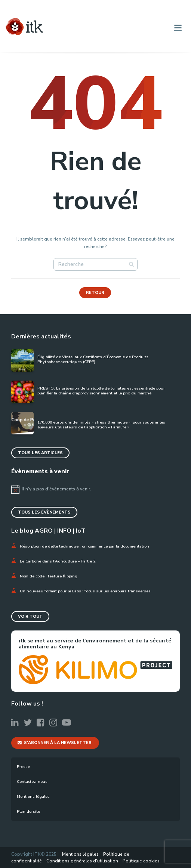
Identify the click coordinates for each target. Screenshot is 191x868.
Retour (95, 293)
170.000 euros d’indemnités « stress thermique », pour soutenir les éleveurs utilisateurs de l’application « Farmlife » (101, 425)
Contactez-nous (32, 782)
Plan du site (28, 811)
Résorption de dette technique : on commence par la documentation (84, 546)
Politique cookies (141, 861)
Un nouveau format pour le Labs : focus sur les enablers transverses (86, 591)
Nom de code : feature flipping (49, 576)
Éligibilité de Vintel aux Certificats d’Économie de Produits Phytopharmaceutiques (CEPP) (93, 360)
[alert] (95, 489)
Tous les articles (40, 453)
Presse (23, 767)
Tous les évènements (44, 512)
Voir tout (30, 616)
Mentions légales (33, 796)
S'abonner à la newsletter (55, 743)
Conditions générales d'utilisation (82, 861)
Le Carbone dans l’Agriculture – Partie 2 (58, 561)
